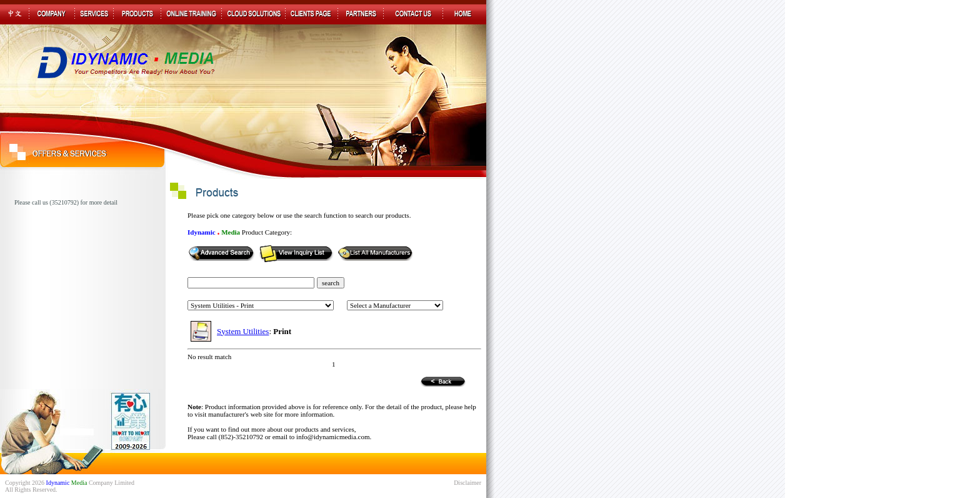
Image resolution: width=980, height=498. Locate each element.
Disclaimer (467, 483)
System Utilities (243, 331)
